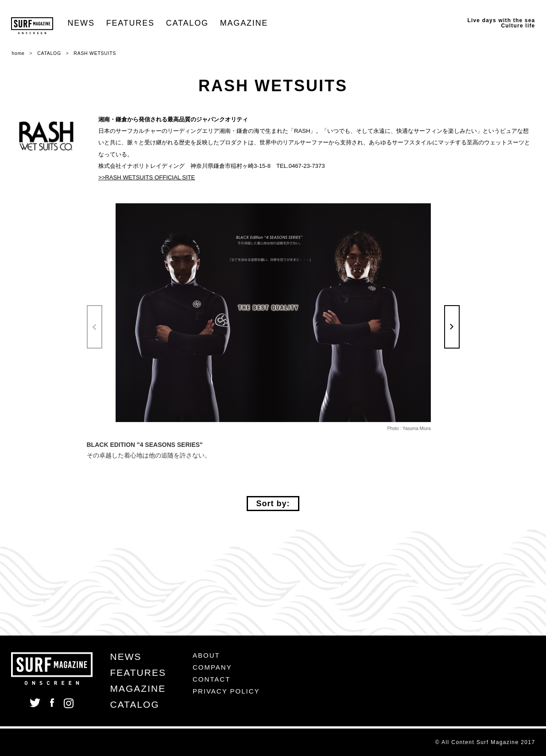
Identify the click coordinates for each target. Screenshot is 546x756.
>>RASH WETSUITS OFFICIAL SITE (147, 177)
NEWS (81, 23)
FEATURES (130, 23)
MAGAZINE (244, 23)
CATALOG (187, 23)
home (18, 53)
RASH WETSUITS (95, 53)
